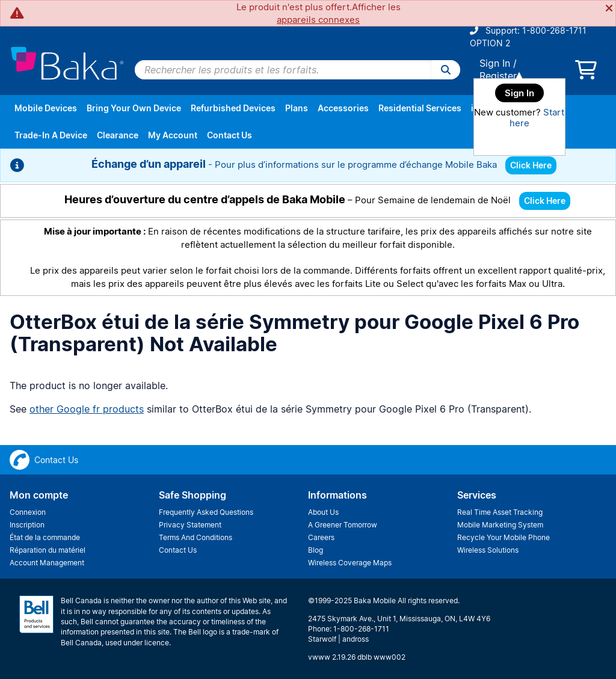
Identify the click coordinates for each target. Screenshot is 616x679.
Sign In (495, 63)
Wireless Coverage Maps (350, 563)
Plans (297, 108)
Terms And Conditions (196, 537)
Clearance (118, 135)
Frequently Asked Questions (206, 512)
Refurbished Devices (233, 108)
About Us (323, 512)
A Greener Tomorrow (343, 525)
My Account (173, 135)
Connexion (28, 512)
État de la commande (45, 537)
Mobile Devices (46, 108)
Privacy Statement (190, 525)
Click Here (531, 165)
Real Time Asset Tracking (500, 512)
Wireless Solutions (488, 550)
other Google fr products (87, 409)
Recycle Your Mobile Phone (504, 537)
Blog (316, 550)
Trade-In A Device (51, 135)
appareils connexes (318, 20)
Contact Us (229, 135)
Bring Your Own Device (134, 108)
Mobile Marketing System (500, 525)
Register (498, 76)
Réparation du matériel (48, 550)
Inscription (27, 525)
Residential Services (420, 108)
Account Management (47, 563)
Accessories (343, 108)
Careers (321, 537)
